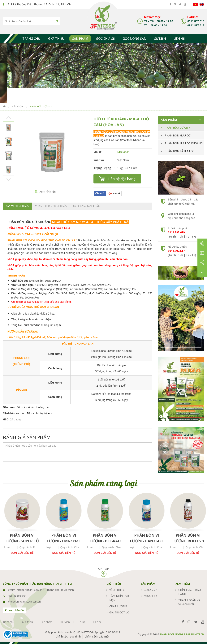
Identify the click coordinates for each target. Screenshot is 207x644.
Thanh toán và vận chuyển (189, 602)
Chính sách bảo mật (97, 636)
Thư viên (65, 622)
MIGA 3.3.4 (150, 596)
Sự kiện (160, 39)
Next (9, 180)
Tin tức (81, 622)
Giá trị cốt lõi (120, 612)
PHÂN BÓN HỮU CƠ (178, 135)
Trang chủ (31, 39)
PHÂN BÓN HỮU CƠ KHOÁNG (184, 143)
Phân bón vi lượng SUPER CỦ (62, 538)
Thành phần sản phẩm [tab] (51, 206)
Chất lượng (118, 606)
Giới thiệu (56, 39)
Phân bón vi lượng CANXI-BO (187, 538)
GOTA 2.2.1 (151, 590)
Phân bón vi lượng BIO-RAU (145, 538)
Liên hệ (179, 39)
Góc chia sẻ (105, 39)
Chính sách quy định (68, 636)
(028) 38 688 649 (17, 596)
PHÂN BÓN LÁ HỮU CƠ (180, 151)
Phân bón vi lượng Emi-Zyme (104, 538)
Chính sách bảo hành (190, 592)
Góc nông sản (134, 39)
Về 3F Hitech (118, 590)
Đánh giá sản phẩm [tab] (87, 206)
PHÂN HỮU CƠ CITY (41, 106)
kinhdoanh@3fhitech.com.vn (24, 602)
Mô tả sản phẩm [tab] (17, 206)
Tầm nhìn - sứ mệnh (119, 598)
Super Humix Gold (21, 538)
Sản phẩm (80, 39)
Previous (9, 117)
